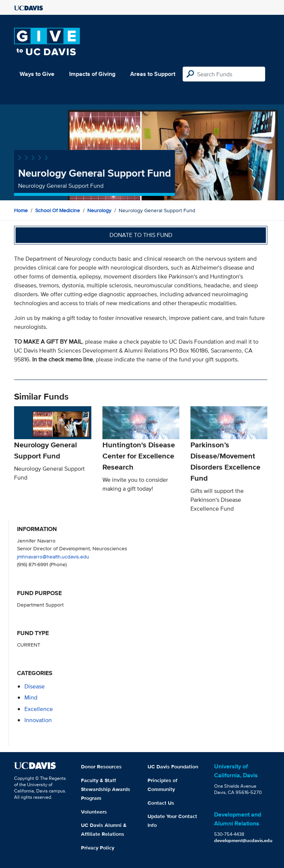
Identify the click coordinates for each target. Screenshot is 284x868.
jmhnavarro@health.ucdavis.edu (53, 556)
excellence (39, 709)
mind (31, 697)
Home (21, 210)
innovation (38, 720)
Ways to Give (37, 74)
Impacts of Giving (92, 74)
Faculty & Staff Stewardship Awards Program (106, 789)
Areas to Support (153, 74)
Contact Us (161, 803)
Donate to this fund (141, 235)
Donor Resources (101, 767)
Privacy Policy (98, 848)
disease (35, 686)
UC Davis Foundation (173, 767)
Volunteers (94, 812)
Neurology (99, 210)
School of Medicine (58, 210)
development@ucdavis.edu (243, 840)
